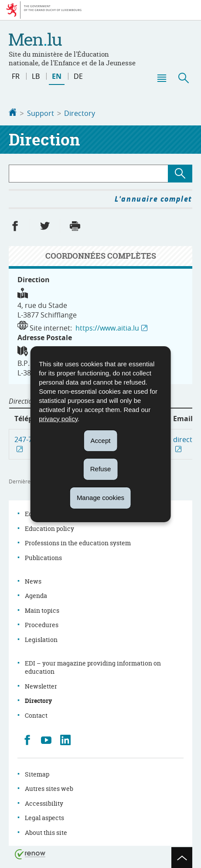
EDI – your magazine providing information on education (93, 667)
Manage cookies (100, 498)
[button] (161, 78)
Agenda (36, 595)
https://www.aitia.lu (107, 327)
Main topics (42, 610)
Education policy (49, 528)
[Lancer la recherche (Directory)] (180, 173)
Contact (36, 714)
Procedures (42, 624)
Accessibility (44, 802)
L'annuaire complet (153, 198)
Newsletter (41, 685)
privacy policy (58, 418)
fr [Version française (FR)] (16, 76)
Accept (101, 440)
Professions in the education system (78, 542)
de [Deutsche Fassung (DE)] (78, 76)
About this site (46, 832)
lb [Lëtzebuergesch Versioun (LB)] (36, 76)
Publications (43, 557)
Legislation (41, 639)
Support (41, 113)
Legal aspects (44, 817)
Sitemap (37, 773)
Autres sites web (49, 788)
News (33, 580)
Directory (80, 113)
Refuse (101, 469)
